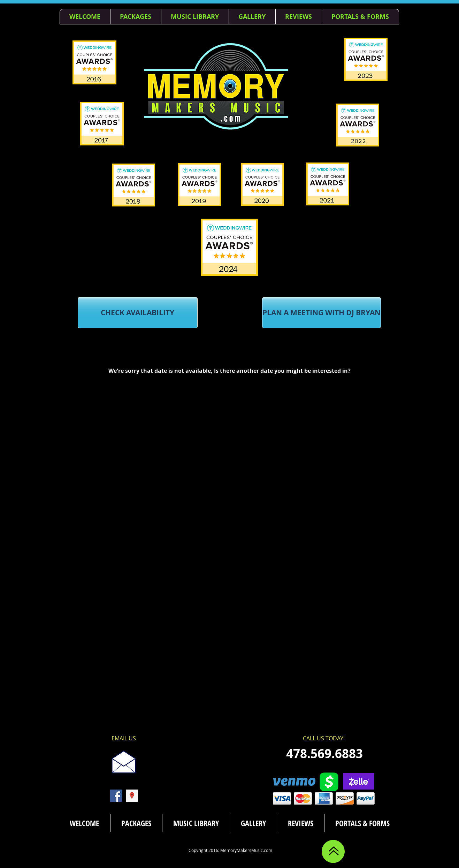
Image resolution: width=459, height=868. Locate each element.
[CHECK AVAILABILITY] (138, 313)
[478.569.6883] (325, 754)
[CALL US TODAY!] (324, 738)
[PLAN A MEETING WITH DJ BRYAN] (322, 313)
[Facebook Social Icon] (116, 796)
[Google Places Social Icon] (132, 796)
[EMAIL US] (124, 738)
